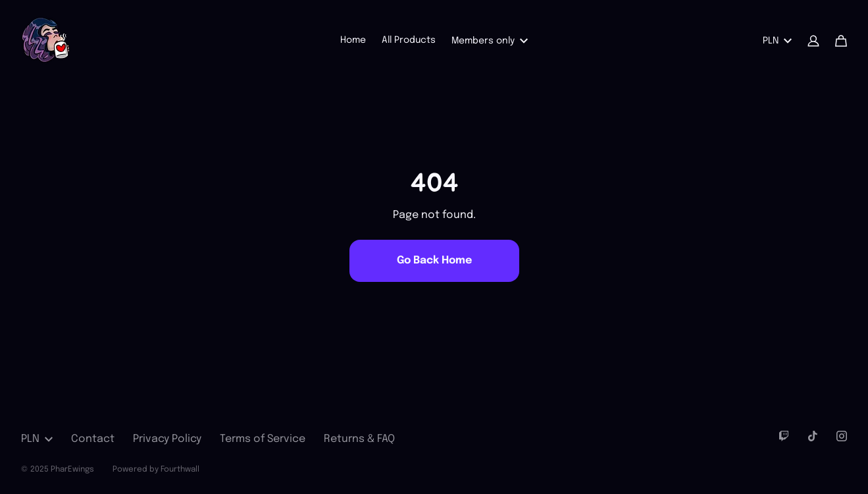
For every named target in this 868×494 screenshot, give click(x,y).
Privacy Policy (167, 439)
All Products (409, 40)
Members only (490, 41)
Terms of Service (263, 439)
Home (353, 40)
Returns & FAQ (359, 439)
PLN (777, 41)
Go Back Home (434, 261)
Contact (93, 439)
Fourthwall (180, 470)
